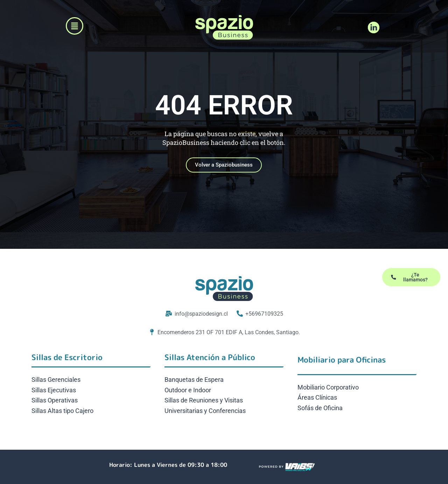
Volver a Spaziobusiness (224, 169)
